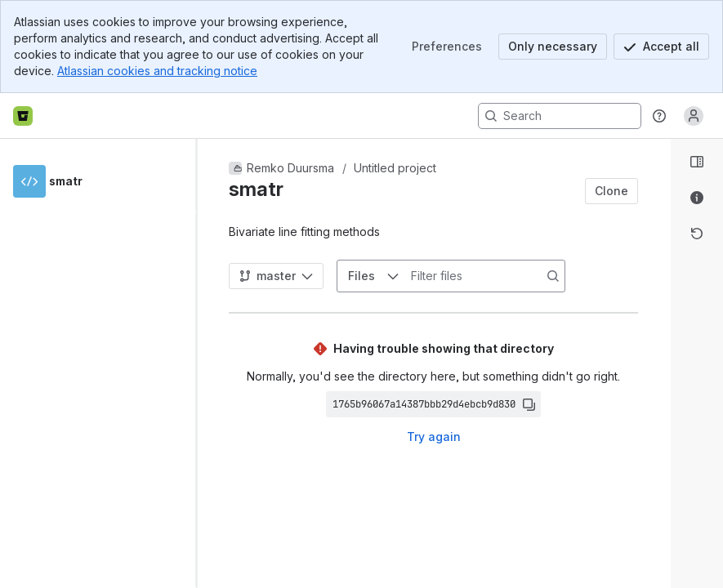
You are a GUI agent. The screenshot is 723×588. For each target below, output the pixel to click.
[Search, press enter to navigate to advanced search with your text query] (560, 116)
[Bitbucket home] (23, 116)
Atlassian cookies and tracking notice (157, 71)
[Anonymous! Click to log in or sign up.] (694, 116)
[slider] (203, 363)
